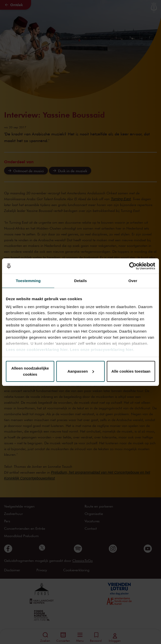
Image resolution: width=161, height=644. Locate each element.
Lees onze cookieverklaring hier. (37, 350)
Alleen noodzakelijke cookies (30, 371)
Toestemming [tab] (28, 281)
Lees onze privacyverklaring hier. (102, 350)
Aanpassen (81, 371)
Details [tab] (81, 281)
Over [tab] (133, 281)
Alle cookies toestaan (131, 371)
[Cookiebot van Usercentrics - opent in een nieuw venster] (133, 266)
